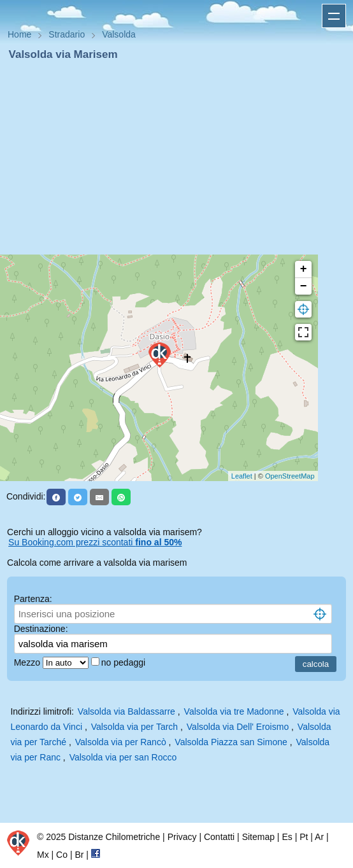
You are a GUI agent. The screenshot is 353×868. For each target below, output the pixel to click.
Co (62, 855)
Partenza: (33, 599)
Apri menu (334, 16)
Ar (319, 837)
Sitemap (258, 837)
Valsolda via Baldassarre (126, 711)
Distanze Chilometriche (114, 837)
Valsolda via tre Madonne (234, 711)
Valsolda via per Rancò (121, 742)
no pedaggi (125, 662)
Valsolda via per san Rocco (123, 757)
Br (79, 855)
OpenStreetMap (290, 476)
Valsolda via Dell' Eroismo (238, 727)
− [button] (304, 286)
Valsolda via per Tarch (134, 727)
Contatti (219, 837)
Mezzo (28, 662)
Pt (304, 837)
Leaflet (242, 476)
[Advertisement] (176, 158)
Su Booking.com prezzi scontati (95, 542)
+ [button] (304, 269)
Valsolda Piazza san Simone (231, 742)
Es (287, 837)
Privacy (182, 837)
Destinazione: (41, 629)
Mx (43, 855)
